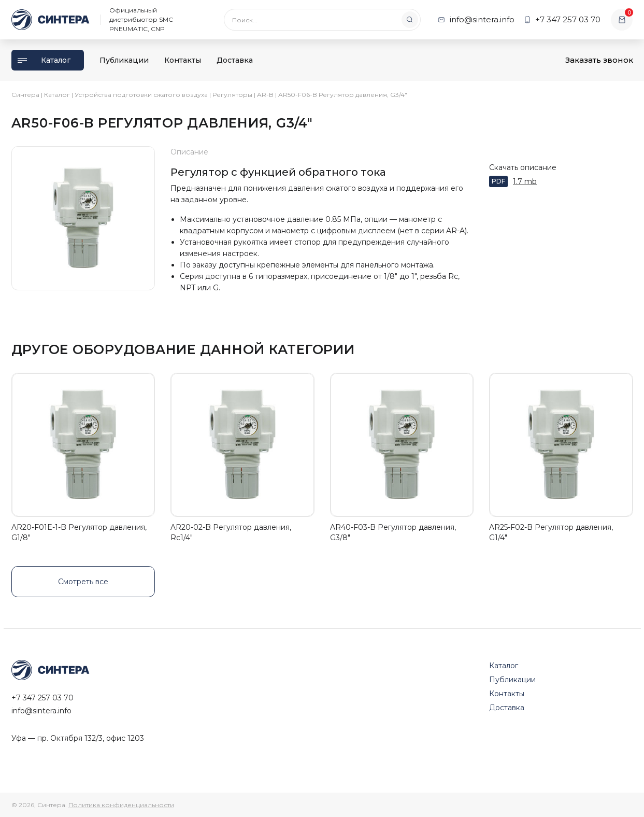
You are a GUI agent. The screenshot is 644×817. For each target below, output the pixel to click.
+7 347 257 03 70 (42, 698)
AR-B (265, 95)
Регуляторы (232, 95)
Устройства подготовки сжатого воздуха (141, 95)
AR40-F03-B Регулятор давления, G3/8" (393, 532)
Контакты (183, 60)
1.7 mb (525, 181)
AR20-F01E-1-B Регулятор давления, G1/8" (79, 532)
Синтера (25, 95)
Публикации (124, 60)
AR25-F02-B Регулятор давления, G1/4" (551, 532)
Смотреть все (83, 582)
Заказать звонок (599, 60)
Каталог (44, 60)
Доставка (235, 60)
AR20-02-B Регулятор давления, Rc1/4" (231, 532)
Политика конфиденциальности (121, 805)
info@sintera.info (41, 711)
